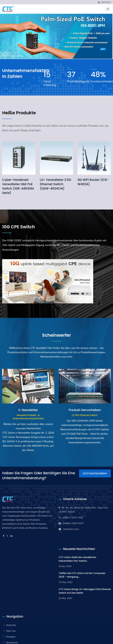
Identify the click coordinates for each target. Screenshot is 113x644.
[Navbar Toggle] (108, 9)
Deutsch (106, 2)
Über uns (11, 631)
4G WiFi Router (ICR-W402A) (93, 182)
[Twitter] (7, 536)
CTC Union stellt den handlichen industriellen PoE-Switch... (77, 559)
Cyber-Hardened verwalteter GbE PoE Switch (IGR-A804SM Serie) (18, 186)
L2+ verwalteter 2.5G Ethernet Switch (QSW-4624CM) (56, 184)
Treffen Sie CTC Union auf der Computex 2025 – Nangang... (82, 575)
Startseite (11, 625)
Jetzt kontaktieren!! (95, 473)
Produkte (11, 637)
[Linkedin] (11, 536)
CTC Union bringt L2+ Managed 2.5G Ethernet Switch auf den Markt (85, 591)
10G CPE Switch (18, 227)
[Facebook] (4, 536)
